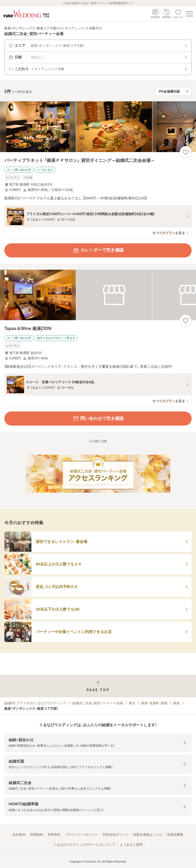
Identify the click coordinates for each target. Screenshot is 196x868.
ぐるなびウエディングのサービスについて (84, 845)
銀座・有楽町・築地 (154, 703)
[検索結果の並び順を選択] (173, 92)
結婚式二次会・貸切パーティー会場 (98, 703)
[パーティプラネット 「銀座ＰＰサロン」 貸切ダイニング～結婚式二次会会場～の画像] (98, 127)
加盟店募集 (175, 835)
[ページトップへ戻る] (98, 686)
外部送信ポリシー (115, 835)
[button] (98, 743)
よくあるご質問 (131, 845)
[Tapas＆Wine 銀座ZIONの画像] (98, 295)
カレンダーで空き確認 (98, 250)
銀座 (176, 703)
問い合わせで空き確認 (98, 419)
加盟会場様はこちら (148, 835)
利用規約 (37, 835)
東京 (132, 703)
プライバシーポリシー (82, 835)
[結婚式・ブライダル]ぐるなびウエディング (35, 703)
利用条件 (54, 835)
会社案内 (19, 835)
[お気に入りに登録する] (186, 152)
